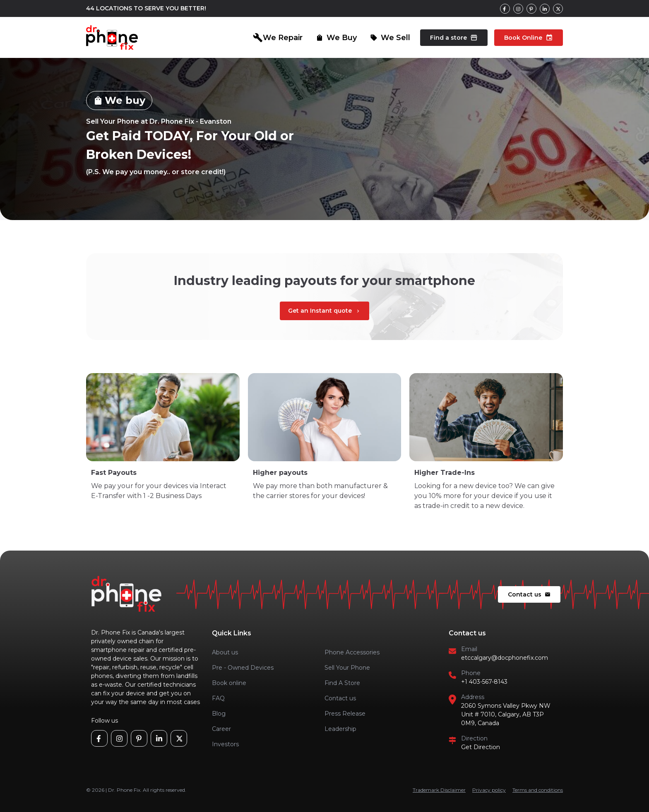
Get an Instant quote (324, 311)
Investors (225, 744)
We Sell (390, 38)
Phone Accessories (352, 652)
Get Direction (481, 747)
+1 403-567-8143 (484, 682)
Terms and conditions (538, 790)
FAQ (218, 698)
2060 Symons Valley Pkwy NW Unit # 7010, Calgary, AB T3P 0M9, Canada (506, 714)
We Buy (336, 38)
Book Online (529, 38)
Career (221, 729)
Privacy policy (489, 790)
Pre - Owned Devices (243, 668)
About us (225, 652)
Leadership (340, 729)
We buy (119, 100)
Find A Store (342, 683)
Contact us (529, 594)
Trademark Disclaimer (439, 790)
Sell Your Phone (347, 668)
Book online (229, 683)
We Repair (278, 38)
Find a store (454, 38)
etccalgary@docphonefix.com (505, 658)
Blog (219, 714)
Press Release (345, 714)
